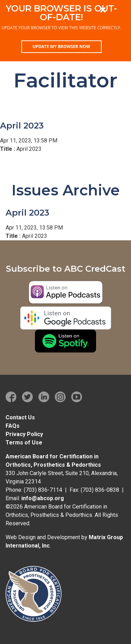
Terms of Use (24, 443)
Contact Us (20, 417)
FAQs (13, 426)
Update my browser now (61, 46)
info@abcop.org (43, 498)
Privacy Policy (24, 434)
